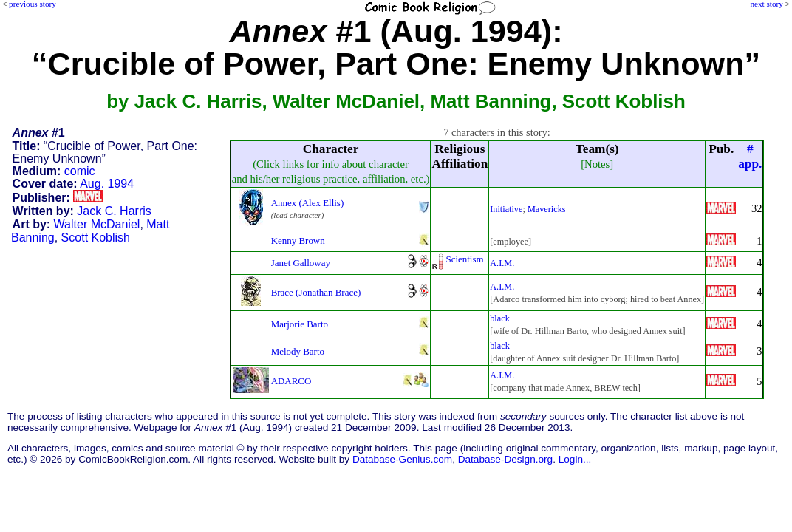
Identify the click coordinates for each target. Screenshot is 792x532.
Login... (575, 459)
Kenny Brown (298, 241)
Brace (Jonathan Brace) (316, 292)
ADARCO (291, 381)
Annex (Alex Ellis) (308, 203)
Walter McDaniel (97, 224)
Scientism (464, 259)
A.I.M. (502, 263)
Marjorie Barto (300, 324)
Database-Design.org (505, 459)
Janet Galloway (301, 263)
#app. (750, 156)
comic (80, 171)
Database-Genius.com (402, 459)
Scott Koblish (96, 238)
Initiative (506, 209)
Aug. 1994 (107, 184)
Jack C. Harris (114, 211)
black (500, 318)
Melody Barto (298, 351)
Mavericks (547, 209)
